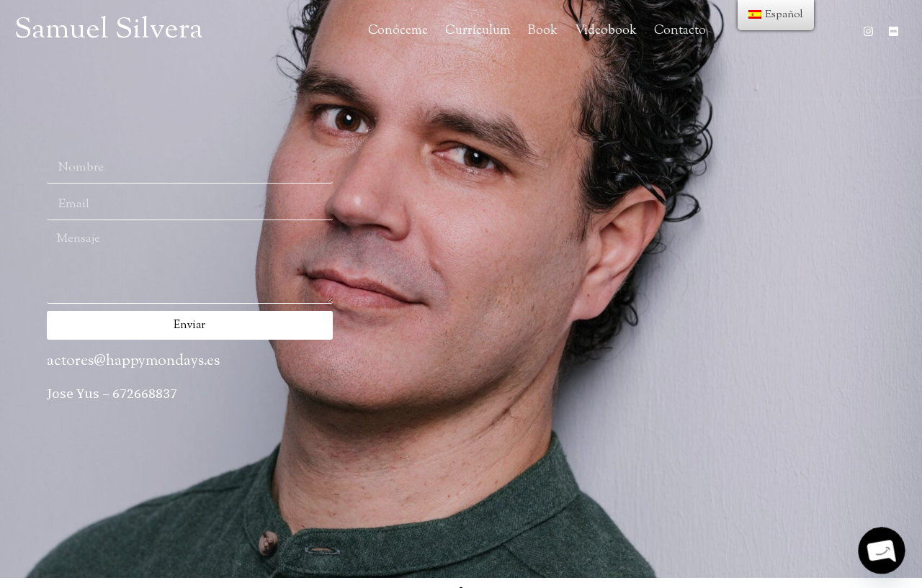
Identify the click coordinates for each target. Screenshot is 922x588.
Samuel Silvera (109, 31)
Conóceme (398, 31)
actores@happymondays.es (133, 361)
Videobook (606, 31)
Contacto (680, 31)
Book (543, 31)
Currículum (478, 31)
